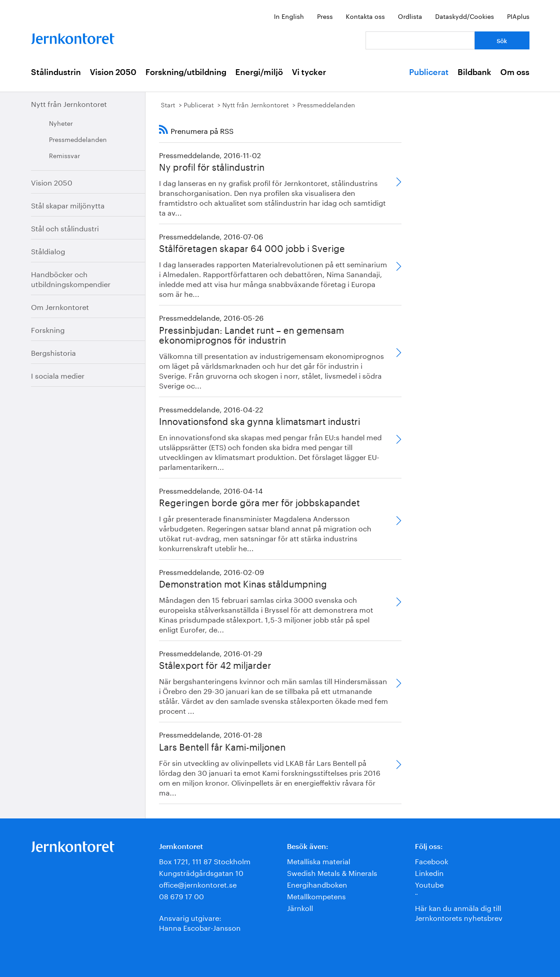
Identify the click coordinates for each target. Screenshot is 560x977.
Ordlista (410, 16)
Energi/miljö (259, 72)
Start (168, 104)
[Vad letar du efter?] (420, 40)
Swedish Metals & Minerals (332, 872)
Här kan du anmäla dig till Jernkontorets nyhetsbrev (459, 912)
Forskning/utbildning (186, 72)
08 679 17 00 (181, 895)
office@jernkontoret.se (198, 884)
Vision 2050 (113, 72)
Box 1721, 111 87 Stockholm (205, 860)
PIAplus (518, 16)
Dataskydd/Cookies (465, 16)
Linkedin (429, 872)
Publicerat (429, 72)
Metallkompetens (316, 895)
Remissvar (64, 155)
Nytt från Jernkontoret (69, 103)
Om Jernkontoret (60, 306)
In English (289, 16)
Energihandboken (317, 884)
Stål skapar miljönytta (68, 205)
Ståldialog (48, 250)
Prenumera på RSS (202, 130)
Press (325, 16)
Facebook (432, 860)
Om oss (515, 72)
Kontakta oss (365, 16)
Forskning (48, 329)
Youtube (429, 884)
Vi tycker (309, 72)
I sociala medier (58, 375)
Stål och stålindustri (65, 228)
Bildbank (474, 72)
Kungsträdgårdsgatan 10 (201, 872)
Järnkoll (300, 907)
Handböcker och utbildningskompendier (71, 278)
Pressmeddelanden (78, 139)
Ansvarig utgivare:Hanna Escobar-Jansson (200, 922)
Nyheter (61, 123)
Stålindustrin (56, 72)
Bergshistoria (53, 352)
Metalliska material (319, 860)
